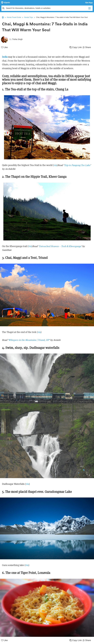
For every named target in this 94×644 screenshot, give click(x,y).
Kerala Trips (29, 17)
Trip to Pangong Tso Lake (77, 165)
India (5, 57)
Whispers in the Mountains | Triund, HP (29, 340)
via (55, 165)
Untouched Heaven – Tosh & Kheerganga (60, 246)
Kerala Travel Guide (14, 17)
